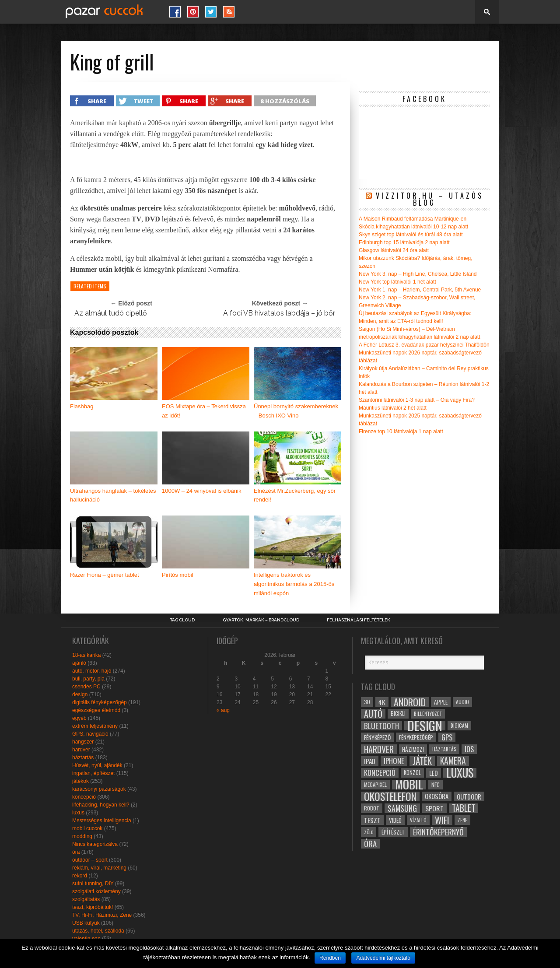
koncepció (84, 797)
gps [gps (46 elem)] (447, 737)
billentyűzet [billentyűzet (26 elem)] (428, 714)
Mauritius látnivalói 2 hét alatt (393, 408)
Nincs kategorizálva (95, 844)
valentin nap (86, 939)
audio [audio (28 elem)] (462, 702)
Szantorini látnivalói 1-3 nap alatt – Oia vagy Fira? (417, 400)
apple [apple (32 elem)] (441, 702)
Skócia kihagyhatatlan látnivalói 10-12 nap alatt (413, 227)
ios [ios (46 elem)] (469, 749)
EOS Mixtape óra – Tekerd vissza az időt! (204, 411)
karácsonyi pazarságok (99, 789)
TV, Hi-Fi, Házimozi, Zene (102, 915)
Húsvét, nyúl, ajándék (97, 765)
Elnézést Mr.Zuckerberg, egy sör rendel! (295, 495)
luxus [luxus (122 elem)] (460, 773)
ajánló (79, 663)
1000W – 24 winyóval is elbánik (201, 491)
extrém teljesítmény (95, 726)
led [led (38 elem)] (434, 773)
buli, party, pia (88, 679)
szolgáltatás (86, 899)
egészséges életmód (96, 710)
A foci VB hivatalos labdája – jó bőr (279, 313)
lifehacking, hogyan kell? (101, 805)
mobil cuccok (87, 828)
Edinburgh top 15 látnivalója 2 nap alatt (404, 242)
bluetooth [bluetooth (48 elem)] (381, 726)
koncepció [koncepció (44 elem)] (380, 773)
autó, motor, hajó (92, 671)
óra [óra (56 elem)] (370, 844)
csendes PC (86, 687)
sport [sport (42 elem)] (434, 808)
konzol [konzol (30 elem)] (412, 773)
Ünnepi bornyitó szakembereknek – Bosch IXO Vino (296, 411)
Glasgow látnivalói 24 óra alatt (394, 250)
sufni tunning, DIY (93, 884)
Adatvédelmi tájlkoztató (383, 958)
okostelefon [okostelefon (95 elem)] (390, 796)
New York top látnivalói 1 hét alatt (397, 282)
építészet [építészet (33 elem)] (393, 832)
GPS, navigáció (90, 734)
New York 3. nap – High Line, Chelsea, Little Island (418, 274)
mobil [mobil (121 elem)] (409, 785)
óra (76, 852)
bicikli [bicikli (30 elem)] (398, 714)
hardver (81, 750)
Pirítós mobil (178, 575)
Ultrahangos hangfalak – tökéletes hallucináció (113, 495)
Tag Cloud (182, 620)
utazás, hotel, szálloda (98, 931)
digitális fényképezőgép (100, 702)
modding (82, 836)
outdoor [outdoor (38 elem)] (469, 796)
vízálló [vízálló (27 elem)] (418, 820)
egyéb (79, 718)
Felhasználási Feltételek (359, 620)
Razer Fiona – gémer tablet (105, 575)
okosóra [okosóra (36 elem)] (437, 796)
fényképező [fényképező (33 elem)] (377, 737)
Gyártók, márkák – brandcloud (261, 620)
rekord (80, 876)
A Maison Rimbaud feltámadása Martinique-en (413, 219)
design (80, 694)
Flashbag (82, 406)
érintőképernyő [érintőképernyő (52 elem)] (438, 832)
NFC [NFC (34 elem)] (436, 784)
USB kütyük (86, 923)
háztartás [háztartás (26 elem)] (444, 749)
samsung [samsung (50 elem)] (402, 808)
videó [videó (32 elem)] (395, 820)
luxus (78, 813)
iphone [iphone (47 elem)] (394, 761)
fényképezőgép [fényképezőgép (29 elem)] (416, 737)
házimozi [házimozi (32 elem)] (413, 749)
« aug (223, 710)
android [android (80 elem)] (410, 702)
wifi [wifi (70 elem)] (442, 820)
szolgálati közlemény (96, 891)
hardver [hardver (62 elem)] (379, 749)
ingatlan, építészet (93, 773)
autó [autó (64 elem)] (373, 714)
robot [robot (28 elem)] (372, 808)
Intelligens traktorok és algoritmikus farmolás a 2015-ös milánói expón (294, 584)
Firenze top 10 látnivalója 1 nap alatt (401, 431)
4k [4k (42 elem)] (382, 702)
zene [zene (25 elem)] (462, 820)
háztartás (83, 758)
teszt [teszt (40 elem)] (372, 820)
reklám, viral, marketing (99, 868)
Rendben (330, 958)
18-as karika (86, 655)
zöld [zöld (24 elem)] (369, 832)
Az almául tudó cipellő (111, 313)
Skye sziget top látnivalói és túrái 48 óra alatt (411, 235)
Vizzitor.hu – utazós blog (430, 199)
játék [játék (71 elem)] (422, 761)
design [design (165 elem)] (425, 726)
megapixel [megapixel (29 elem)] (375, 784)
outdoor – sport (90, 860)
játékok (80, 781)
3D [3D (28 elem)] (367, 702)
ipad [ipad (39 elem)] (370, 761)
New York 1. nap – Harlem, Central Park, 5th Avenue (420, 290)
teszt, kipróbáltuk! (93, 907)
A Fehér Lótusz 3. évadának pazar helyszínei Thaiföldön (424, 345)
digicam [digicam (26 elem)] (459, 725)
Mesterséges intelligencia (102, 821)
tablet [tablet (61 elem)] (464, 808)
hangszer (83, 742)
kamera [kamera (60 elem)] (453, 761)
